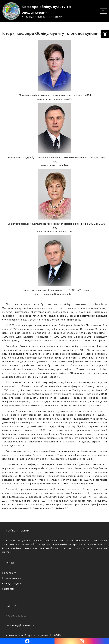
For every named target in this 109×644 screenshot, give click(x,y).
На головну (9, 573)
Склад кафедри (12, 583)
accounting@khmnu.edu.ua (21, 625)
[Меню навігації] (103, 11)
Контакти (8, 589)
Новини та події (12, 578)
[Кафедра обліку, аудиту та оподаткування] (49, 11)
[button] (105, 34)
